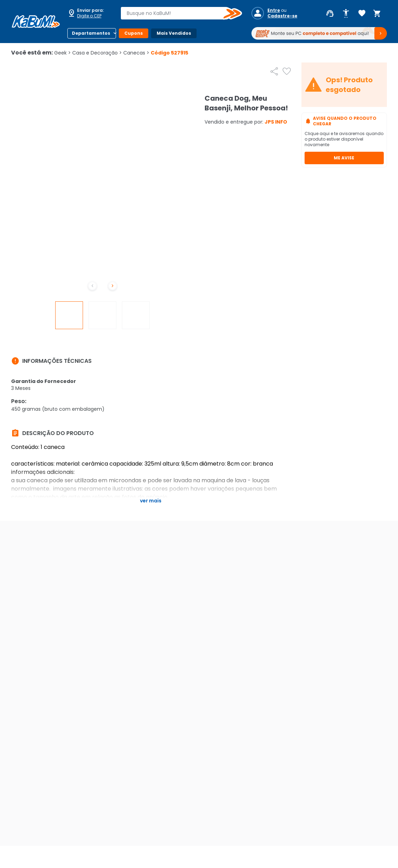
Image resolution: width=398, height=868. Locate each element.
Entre (274, 10)
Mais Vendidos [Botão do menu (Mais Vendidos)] (174, 33)
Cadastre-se (282, 16)
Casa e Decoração (97, 53)
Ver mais (151, 501)
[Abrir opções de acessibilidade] (346, 14)
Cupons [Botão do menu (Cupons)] (134, 33)
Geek (63, 53)
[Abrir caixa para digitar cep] (90, 13)
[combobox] (176, 13)
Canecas (136, 53)
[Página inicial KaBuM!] (36, 22)
